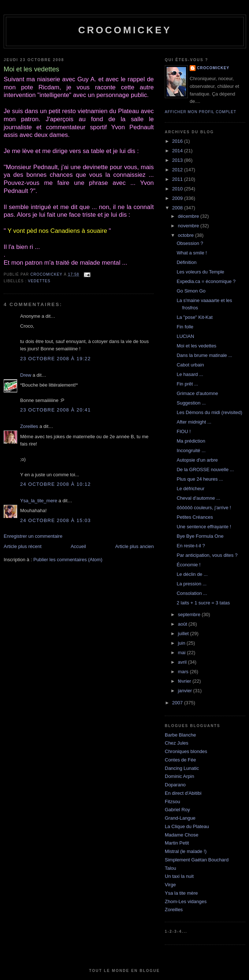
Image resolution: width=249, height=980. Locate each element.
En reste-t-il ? (191, 546)
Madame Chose (182, 835)
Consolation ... (192, 593)
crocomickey (125, 30)
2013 (178, 160)
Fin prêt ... (187, 384)
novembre (189, 226)
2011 (178, 179)
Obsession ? (190, 243)
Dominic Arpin (179, 776)
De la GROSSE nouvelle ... (205, 469)
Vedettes (39, 281)
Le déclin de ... (192, 574)
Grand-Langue (180, 818)
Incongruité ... (191, 450)
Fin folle (185, 327)
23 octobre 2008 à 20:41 (55, 410)
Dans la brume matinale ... (204, 355)
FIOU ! (183, 431)
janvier (186, 691)
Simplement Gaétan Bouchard (197, 860)
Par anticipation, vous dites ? (207, 555)
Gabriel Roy (177, 810)
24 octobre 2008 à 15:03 (55, 520)
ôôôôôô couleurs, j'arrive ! (204, 508)
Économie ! (188, 565)
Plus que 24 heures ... (200, 479)
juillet (184, 634)
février (185, 681)
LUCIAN (185, 336)
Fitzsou (172, 802)
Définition (186, 262)
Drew (26, 375)
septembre (190, 614)
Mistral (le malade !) (186, 851)
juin (182, 643)
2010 (178, 189)
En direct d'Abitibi (183, 793)
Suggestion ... (191, 403)
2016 (178, 141)
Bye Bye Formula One (200, 536)
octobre (187, 235)
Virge (170, 885)
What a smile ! (192, 253)
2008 (178, 208)
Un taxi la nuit (179, 876)
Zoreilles (29, 426)
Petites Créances (195, 517)
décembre (189, 216)
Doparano (175, 785)
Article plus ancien (135, 546)
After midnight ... (194, 422)
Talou (170, 868)
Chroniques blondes (186, 751)
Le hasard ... (190, 374)
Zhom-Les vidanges (186, 901)
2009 (178, 198)
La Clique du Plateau (187, 826)
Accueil (78, 546)
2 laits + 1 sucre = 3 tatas (203, 603)
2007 (178, 703)
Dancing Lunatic (182, 768)
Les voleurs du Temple (200, 272)
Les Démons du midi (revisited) (209, 412)
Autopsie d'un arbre (197, 460)
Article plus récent (23, 546)
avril (183, 662)
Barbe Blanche (180, 735)
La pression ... (192, 584)
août (183, 624)
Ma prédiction (191, 441)
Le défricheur (190, 489)
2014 (178, 151)
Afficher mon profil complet (200, 112)
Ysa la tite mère (181, 893)
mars (184, 672)
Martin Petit (177, 843)
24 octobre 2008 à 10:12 (55, 484)
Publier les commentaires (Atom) (68, 560)
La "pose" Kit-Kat (194, 317)
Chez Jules (176, 743)
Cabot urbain (190, 365)
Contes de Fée (180, 760)
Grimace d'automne (197, 393)
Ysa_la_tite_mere (39, 501)
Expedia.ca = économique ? (206, 281)
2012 (178, 170)
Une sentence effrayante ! (204, 527)
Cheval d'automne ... (198, 498)
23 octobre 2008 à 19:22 (55, 359)
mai (183, 653)
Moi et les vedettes (196, 346)
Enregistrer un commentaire (33, 536)
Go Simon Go (191, 291)
